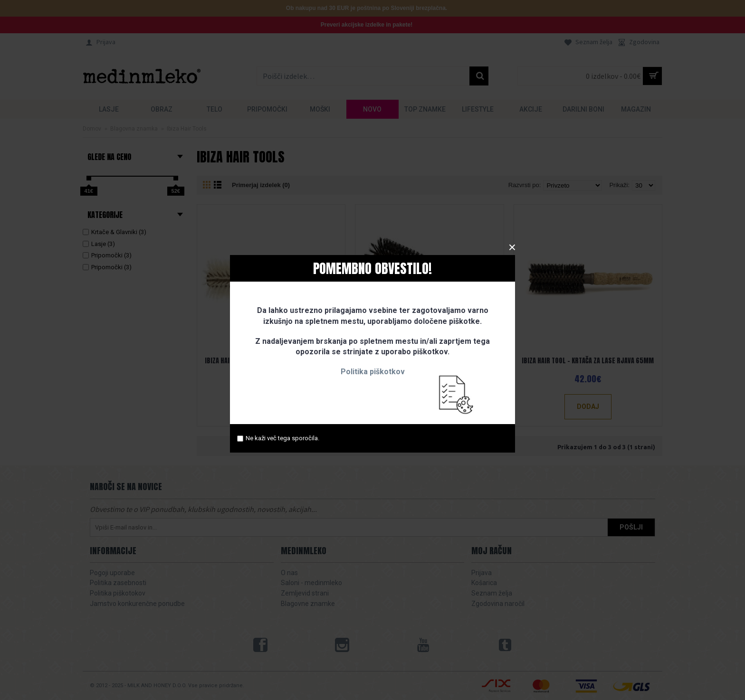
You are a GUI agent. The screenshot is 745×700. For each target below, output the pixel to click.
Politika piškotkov (373, 372)
